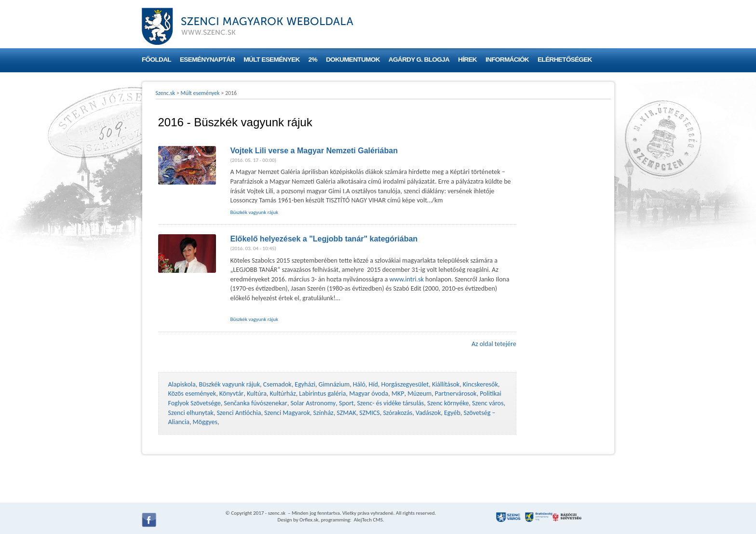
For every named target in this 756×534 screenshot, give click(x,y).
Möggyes (205, 422)
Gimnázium (334, 384)
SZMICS (369, 413)
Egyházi (305, 384)
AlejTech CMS (368, 520)
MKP (398, 394)
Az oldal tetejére (494, 344)
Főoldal (156, 60)
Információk (507, 60)
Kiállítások (446, 384)
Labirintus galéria (322, 394)
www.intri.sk (407, 279)
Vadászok (428, 413)
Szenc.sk (166, 93)
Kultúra (257, 394)
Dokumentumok (353, 60)
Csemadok (277, 384)
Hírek (467, 60)
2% (313, 60)
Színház (324, 413)
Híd (373, 384)
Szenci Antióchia (239, 413)
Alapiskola (182, 384)
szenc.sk (277, 513)
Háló (359, 384)
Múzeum (419, 394)
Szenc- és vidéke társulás (390, 403)
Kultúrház (283, 394)
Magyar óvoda (369, 394)
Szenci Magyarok (287, 413)
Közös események (192, 394)
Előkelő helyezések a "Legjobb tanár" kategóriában (324, 239)
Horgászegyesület (405, 384)
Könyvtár (231, 394)
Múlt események (271, 60)
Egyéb (452, 413)
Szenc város (488, 403)
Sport (346, 403)
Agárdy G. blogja (419, 60)
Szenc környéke (448, 403)
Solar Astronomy (313, 403)
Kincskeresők (480, 384)
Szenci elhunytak (191, 413)
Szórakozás (398, 413)
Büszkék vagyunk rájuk (255, 212)
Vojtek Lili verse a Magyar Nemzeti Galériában (314, 151)
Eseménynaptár (207, 60)
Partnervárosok (456, 394)
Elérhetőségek (565, 60)
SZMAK (346, 413)
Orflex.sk (309, 520)
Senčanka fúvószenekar (255, 403)
